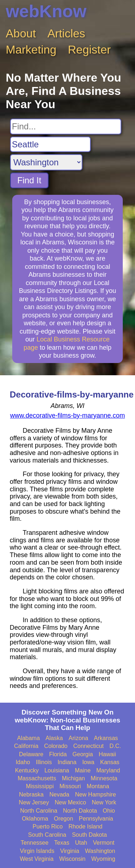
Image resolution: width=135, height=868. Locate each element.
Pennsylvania (96, 819)
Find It (29, 180)
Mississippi (40, 786)
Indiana (67, 762)
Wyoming (103, 859)
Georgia (83, 754)
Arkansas (106, 738)
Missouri (70, 786)
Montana (98, 786)
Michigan (73, 778)
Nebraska (31, 794)
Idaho (23, 762)
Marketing (31, 50)
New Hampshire (95, 794)
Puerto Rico (48, 826)
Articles (66, 33)
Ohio (109, 811)
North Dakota (80, 811)
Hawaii (107, 754)
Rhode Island (85, 826)
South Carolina (47, 835)
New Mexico (70, 802)
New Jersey (34, 802)
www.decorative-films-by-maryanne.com (67, 415)
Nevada (59, 794)
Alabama (28, 738)
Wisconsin (73, 859)
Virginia (70, 851)
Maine (83, 770)
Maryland (108, 770)
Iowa (88, 762)
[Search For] (66, 127)
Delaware (31, 754)
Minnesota (104, 778)
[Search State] (46, 162)
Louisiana (57, 770)
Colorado (56, 746)
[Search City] (50, 144)
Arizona (78, 738)
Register (89, 50)
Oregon (64, 819)
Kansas (110, 762)
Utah (81, 843)
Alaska (54, 738)
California (26, 746)
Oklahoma (35, 819)
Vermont (104, 843)
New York (104, 802)
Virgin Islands (37, 851)
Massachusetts (37, 778)
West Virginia (37, 859)
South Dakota (89, 835)
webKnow (46, 11)
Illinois (44, 762)
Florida (58, 754)
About (21, 33)
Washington (100, 851)
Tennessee (34, 843)
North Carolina (39, 811)
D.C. (115, 746)
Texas (62, 843)
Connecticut (89, 746)
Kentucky (27, 770)
